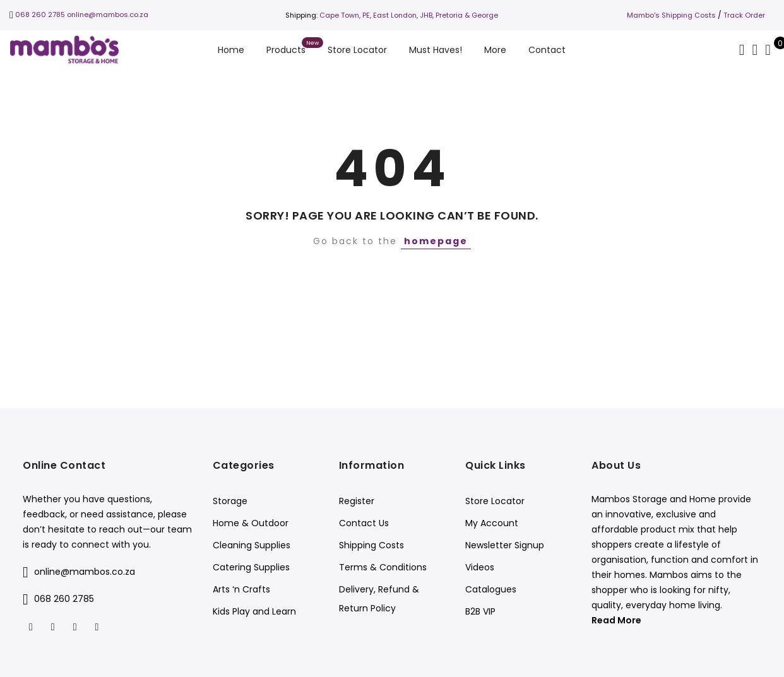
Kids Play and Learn (254, 611)
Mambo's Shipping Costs (671, 15)
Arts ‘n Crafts (241, 589)
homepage (436, 241)
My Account (492, 523)
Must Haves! (436, 50)
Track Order (744, 15)
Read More (616, 620)
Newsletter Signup (505, 545)
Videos (480, 567)
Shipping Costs (371, 545)
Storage (230, 501)
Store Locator (357, 50)
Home (231, 50)
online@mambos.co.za (108, 15)
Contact (547, 50)
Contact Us (364, 523)
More (495, 50)
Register (357, 501)
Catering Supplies (251, 567)
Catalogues (491, 589)
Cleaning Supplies (252, 545)
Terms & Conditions (383, 567)
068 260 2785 (40, 15)
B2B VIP (480, 611)
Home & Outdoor (251, 523)
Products (286, 50)
